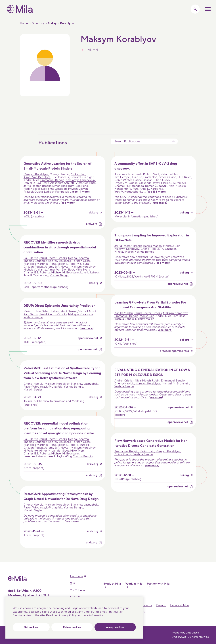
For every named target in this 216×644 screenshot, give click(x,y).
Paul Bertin (31, 264)
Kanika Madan (152, 252)
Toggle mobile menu (208, 9)
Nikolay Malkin (124, 258)
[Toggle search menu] (195, 9)
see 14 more (81, 198)
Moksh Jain (78, 181)
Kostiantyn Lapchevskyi (81, 186)
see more (68, 209)
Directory (38, 23)
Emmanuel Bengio (52, 186)
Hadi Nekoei (32, 195)
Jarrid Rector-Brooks (37, 192)
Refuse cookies (72, 627)
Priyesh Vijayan (78, 195)
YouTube (76, 590)
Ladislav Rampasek (56, 198)
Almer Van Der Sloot (37, 184)
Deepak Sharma (78, 264)
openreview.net (178, 290)
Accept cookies (115, 627)
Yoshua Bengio (59, 282)
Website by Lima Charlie (186, 633)
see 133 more (156, 198)
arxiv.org (92, 230)
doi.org (94, 219)
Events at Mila (179, 605)
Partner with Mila (158, 585)
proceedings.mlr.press (174, 357)
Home (24, 23)
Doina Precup (123, 460)
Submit (173, 148)
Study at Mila (112, 585)
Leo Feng (82, 192)
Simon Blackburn (63, 192)
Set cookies (31, 627)
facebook (76, 576)
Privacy (161, 605)
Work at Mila (134, 585)
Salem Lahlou (51, 318)
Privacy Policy (68, 615)
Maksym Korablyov (36, 181)
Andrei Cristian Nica (128, 387)
